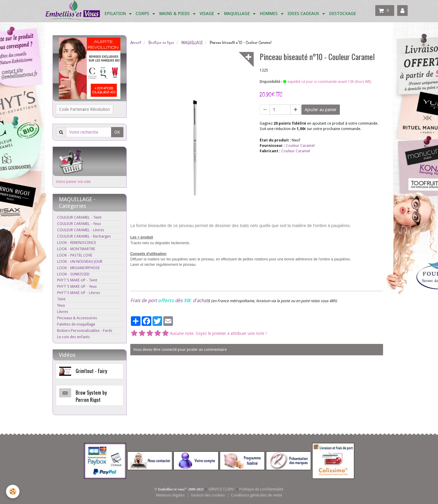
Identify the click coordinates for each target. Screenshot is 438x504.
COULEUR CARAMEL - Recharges (84, 236)
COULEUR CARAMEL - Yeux (79, 224)
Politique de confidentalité (261, 489)
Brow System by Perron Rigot (91, 396)
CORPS (143, 14)
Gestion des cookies (208, 495)
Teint (61, 299)
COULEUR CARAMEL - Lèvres (81, 230)
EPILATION (116, 14)
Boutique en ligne (161, 43)
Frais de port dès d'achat (169, 301)
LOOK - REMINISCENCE (77, 243)
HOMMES (269, 14)
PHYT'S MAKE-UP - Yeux (77, 286)
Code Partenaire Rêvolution (85, 109)
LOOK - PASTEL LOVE (75, 255)
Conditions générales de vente (257, 495)
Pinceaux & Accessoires (77, 318)
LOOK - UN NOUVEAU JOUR (80, 261)
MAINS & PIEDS (175, 14)
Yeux (61, 305)
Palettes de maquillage (76, 324)
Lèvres (63, 312)
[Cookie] (13, 492)
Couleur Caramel (300, 146)
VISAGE (207, 14)
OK (117, 132)
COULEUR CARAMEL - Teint (79, 217)
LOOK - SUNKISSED (73, 274)
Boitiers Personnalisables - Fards (85, 331)
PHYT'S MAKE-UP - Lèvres (79, 293)
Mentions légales (170, 495)
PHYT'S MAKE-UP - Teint (77, 280)
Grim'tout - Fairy (91, 371)
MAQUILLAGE (237, 14)
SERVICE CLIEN (221, 489)
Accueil (136, 43)
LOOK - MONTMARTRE (76, 249)
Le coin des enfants (73, 337)
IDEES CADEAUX (304, 14)
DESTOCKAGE (343, 14)
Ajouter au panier (321, 110)
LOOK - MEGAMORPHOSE (78, 268)
